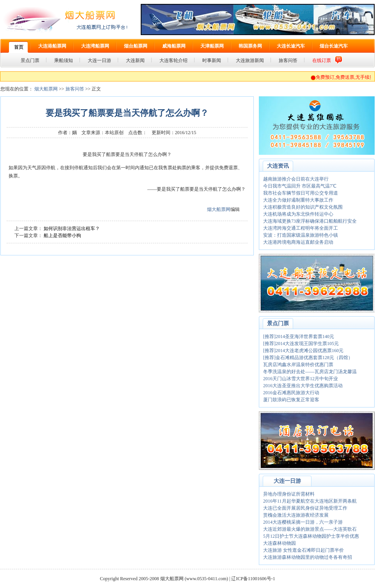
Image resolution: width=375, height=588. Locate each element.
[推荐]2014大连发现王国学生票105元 (301, 344)
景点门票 (278, 323)
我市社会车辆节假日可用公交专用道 (301, 193)
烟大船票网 (46, 89)
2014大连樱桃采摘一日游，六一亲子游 (303, 522)
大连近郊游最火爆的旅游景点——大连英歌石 (310, 529)
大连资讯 (278, 166)
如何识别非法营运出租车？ (72, 228)
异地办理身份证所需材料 (289, 494)
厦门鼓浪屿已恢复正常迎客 (291, 400)
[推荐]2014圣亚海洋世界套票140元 (299, 337)
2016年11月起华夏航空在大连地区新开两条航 (310, 501)
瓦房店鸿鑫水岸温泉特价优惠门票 (298, 365)
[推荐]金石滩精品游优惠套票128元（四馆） (308, 358)
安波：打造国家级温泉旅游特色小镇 (301, 235)
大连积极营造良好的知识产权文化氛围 (303, 207)
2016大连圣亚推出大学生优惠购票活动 (303, 386)
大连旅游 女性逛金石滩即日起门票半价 (303, 550)
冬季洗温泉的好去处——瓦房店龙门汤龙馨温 (310, 372)
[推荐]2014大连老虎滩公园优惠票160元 (303, 351)
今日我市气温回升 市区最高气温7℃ (300, 186)
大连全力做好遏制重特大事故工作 (298, 200)
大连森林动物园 (279, 543)
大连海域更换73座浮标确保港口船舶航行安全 (310, 221)
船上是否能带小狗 (62, 236)
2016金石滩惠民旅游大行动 (291, 393)
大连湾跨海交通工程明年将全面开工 (301, 228)
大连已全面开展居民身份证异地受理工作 (305, 508)
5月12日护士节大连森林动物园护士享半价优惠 (311, 536)
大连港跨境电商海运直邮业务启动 (298, 242)
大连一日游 (287, 481)
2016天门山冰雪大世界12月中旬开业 (301, 379)
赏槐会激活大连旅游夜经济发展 (296, 515)
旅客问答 (75, 89)
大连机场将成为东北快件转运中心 (298, 214)
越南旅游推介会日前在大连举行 (296, 179)
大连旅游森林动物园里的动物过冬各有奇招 (308, 557)
